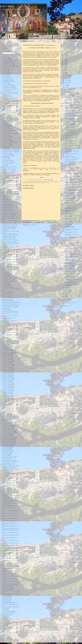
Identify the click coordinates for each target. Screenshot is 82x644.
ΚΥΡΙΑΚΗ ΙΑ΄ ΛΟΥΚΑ (7, 395)
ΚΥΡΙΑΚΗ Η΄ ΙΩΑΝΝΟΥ (7, 384)
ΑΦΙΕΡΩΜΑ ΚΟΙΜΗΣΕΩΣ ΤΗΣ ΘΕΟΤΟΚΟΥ (11, 178)
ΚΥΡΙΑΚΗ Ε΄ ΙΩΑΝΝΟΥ (7, 375)
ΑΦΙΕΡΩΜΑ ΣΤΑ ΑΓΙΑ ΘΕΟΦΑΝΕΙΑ (9, 213)
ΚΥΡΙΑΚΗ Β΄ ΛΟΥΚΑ (6, 363)
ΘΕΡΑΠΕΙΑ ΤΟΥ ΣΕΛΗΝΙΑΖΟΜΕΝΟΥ (10, 348)
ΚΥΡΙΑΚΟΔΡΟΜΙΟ (38, 183)
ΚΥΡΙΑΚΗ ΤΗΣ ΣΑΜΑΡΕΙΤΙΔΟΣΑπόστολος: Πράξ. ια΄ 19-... (72, 174)
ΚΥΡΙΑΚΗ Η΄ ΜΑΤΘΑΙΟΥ (7, 387)
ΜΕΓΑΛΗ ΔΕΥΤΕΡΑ (6, 450)
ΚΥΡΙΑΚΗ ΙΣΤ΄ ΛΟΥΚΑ (7, 413)
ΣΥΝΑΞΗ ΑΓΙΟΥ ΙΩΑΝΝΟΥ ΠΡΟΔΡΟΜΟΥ (10, 604)
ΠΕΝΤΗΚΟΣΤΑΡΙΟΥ (63, 39)
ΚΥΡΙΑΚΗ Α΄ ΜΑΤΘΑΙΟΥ (7, 360)
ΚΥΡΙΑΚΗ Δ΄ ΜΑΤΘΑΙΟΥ (7, 374)
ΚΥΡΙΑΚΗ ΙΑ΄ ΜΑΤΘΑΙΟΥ (7, 397)
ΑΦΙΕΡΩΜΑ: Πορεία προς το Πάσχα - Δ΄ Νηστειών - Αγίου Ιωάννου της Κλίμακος (10, 239)
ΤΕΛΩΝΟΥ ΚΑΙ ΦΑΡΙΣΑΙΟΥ (8, 611)
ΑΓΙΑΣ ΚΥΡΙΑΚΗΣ (6, 76)
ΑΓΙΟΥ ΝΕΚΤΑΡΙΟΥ (6, 125)
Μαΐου (66, 87)
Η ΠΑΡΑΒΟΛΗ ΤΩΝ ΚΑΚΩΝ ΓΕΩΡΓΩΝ (10, 342)
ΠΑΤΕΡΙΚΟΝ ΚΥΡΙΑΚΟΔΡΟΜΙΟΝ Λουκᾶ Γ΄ (11, 513)
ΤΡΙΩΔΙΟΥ (70, 39)
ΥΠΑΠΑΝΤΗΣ (5, 631)
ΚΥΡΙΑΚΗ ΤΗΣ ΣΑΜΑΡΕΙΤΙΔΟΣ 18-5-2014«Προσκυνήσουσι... (71, 168)
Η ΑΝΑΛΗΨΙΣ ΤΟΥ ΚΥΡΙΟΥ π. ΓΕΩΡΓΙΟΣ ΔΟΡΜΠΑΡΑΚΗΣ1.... (71, 124)
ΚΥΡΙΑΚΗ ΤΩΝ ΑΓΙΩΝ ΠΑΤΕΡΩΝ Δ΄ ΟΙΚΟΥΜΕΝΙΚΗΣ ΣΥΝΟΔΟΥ (9, 442)
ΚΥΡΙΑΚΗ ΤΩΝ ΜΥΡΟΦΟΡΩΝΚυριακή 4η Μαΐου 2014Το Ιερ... (72, 263)
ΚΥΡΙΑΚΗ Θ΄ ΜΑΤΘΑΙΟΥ (7, 390)
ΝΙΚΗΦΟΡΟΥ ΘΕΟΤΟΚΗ (7, 474)
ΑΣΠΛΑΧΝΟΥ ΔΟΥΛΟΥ (7, 163)
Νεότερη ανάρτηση (28, 222)
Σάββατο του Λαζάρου (6, 600)
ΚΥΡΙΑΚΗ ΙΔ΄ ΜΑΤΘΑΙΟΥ (7, 406)
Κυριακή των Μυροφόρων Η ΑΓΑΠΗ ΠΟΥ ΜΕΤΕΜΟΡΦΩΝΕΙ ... (72, 285)
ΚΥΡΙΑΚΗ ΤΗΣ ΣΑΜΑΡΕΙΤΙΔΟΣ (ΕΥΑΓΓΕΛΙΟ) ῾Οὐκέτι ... (71, 162)
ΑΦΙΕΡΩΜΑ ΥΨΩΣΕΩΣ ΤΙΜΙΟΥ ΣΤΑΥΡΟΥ (10, 218)
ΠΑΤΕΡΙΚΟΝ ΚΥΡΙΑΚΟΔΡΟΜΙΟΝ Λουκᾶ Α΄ (11, 508)
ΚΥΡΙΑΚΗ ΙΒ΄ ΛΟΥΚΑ (7, 398)
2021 (64, 62)
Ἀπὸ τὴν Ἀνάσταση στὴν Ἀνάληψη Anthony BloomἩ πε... (71, 141)
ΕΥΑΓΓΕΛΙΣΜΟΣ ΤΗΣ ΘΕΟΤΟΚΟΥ (9, 307)
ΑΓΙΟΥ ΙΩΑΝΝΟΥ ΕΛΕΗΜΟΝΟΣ (9, 112)
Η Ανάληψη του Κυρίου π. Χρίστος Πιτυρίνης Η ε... (70, 154)
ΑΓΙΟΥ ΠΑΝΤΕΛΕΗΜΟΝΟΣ (8, 130)
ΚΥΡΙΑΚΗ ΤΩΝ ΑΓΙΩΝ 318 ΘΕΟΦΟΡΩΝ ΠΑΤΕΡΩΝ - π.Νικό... (71, 92)
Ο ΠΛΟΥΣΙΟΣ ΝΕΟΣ (6, 477)
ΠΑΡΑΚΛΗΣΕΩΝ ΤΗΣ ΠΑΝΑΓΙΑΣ (9, 487)
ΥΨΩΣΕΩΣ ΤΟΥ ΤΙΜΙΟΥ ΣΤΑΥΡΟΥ (9, 633)
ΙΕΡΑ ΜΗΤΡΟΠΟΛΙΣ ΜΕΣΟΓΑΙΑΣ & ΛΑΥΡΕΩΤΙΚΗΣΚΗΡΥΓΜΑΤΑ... (71, 251)
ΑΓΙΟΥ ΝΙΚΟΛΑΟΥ (6, 129)
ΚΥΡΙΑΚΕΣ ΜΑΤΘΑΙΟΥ (15, 39)
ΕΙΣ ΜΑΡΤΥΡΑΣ (5, 296)
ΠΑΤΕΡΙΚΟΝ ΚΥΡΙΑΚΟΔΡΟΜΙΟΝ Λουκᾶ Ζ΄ (11, 521)
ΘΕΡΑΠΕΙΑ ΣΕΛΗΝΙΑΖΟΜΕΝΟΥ (9, 346)
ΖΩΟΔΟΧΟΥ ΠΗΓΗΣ (6, 310)
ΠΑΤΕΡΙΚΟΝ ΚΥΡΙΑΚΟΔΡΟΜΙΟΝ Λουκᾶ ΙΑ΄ (11, 530)
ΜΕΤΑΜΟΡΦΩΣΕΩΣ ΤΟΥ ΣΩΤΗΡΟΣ (9, 462)
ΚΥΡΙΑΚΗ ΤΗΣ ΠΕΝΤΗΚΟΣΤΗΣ (8, 433)
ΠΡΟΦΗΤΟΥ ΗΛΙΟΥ (6, 597)
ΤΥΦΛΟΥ (4, 627)
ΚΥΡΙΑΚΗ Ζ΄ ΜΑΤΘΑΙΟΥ (7, 383)
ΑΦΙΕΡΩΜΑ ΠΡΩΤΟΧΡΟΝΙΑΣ (8, 212)
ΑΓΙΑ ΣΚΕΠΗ (5, 68)
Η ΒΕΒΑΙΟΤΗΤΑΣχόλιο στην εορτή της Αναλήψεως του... (71, 135)
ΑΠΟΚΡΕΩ (4, 149)
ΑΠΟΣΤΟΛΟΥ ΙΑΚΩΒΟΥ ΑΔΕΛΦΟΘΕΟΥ (10, 152)
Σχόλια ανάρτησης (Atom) (32, 225)
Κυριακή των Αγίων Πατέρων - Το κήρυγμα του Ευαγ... (70, 89)
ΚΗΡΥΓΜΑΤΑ (7, 6)
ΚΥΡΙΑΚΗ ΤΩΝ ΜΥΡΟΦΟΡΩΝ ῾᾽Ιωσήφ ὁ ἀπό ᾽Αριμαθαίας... (72, 280)
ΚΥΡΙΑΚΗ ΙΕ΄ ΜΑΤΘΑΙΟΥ (7, 409)
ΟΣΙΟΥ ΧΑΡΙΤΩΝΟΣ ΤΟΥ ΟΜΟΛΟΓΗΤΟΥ (10, 482)
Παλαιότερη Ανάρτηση (54, 222)
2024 (64, 57)
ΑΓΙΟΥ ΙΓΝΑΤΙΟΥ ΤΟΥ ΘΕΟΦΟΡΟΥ (9, 111)
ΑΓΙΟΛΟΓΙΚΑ (56, 39)
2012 (64, 296)
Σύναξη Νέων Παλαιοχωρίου (71, 49)
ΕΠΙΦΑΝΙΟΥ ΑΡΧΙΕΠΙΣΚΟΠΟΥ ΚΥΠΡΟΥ (10, 302)
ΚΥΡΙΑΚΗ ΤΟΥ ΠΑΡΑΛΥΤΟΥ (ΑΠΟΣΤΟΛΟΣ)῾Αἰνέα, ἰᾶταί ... (70, 208)
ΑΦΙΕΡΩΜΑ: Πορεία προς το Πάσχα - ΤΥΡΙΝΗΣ (11, 270)
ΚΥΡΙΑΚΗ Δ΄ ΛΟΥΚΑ (6, 372)
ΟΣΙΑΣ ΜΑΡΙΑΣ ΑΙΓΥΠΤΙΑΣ (8, 481)
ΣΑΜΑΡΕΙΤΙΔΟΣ (6, 601)
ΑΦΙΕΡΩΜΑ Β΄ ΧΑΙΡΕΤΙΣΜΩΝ (8, 170)
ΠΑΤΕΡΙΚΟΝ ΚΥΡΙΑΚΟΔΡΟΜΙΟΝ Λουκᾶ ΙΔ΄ (11, 538)
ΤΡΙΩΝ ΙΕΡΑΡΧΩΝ (6, 624)
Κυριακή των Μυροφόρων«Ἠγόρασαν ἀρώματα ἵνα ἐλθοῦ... (71, 257)
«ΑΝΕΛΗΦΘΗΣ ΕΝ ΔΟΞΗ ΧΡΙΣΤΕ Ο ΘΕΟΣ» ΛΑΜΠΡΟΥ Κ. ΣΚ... (71, 127)
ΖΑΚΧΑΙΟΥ (5, 308)
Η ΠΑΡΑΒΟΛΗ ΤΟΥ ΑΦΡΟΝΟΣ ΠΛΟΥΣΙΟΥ (10, 330)
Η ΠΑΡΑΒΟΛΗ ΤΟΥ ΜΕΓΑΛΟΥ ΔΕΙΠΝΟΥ (10, 335)
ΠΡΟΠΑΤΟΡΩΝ (5, 595)
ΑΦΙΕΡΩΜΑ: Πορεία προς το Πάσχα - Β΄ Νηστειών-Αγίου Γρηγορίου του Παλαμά (10, 234)
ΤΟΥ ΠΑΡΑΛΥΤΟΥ (6, 619)
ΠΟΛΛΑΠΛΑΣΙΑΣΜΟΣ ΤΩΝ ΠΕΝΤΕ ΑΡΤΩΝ (11, 591)
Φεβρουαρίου (67, 291)
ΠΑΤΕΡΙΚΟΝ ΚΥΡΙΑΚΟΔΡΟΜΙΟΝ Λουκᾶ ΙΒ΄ (11, 533)
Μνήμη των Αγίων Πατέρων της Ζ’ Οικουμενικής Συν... (70, 106)
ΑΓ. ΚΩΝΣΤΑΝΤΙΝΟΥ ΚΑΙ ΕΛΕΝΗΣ (9, 67)
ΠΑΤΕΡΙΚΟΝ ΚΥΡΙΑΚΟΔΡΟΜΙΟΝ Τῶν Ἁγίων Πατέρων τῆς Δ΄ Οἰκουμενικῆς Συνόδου (11, 584)
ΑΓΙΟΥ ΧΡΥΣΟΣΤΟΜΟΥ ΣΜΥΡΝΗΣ (9, 143)
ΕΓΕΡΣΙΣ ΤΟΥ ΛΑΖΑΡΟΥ (7, 295)
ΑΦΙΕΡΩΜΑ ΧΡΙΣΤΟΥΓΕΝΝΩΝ (8, 223)
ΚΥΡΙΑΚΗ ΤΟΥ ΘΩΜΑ (7, 434)
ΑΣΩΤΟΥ (4, 165)
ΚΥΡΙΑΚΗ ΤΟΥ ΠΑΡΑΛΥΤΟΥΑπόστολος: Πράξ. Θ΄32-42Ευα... (72, 216)
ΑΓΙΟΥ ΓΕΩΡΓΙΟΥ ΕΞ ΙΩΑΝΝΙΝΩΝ (9, 98)
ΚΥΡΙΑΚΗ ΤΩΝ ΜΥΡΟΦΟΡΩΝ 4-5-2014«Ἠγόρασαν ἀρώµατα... (71, 249)
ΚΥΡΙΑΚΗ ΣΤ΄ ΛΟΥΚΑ (7, 428)
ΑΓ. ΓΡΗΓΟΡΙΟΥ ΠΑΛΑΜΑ (7, 64)
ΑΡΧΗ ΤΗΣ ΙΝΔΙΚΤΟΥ (7, 160)
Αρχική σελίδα (40, 222)
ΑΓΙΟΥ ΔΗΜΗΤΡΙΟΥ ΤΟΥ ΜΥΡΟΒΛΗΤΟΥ (10, 105)
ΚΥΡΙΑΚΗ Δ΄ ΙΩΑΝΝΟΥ (7, 371)
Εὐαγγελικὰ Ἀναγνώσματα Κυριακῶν (9, 304)
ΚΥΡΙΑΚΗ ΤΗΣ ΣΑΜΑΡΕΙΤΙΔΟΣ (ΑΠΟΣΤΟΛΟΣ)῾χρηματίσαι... (71, 165)
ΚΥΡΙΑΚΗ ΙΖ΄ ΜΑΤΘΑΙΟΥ (7, 412)
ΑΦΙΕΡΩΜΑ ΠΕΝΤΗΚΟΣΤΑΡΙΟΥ (9, 185)
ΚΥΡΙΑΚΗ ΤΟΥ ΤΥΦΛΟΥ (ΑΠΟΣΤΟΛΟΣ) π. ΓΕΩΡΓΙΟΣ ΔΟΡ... (71, 157)
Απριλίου (66, 288)
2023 (64, 59)
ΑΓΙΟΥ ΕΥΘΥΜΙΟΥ (6, 109)
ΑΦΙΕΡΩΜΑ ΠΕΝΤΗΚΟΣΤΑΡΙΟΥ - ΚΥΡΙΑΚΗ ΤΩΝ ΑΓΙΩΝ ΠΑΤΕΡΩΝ (11, 205)
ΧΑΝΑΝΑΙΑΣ (5, 637)
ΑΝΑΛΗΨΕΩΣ (5, 147)
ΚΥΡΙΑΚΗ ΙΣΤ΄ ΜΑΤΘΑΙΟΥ (8, 415)
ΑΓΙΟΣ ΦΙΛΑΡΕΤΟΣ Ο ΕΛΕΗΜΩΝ (9, 89)
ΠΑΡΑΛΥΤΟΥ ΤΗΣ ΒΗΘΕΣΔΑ (8, 490)
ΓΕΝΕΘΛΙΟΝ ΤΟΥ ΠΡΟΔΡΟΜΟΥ (9, 278)
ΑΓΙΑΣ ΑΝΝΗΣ (5, 71)
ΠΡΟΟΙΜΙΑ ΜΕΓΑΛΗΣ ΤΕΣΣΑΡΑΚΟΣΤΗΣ (10, 594)
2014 (64, 74)
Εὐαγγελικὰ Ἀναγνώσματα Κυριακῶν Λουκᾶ (10, 305)
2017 (64, 69)
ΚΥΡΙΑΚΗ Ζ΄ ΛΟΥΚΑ (6, 381)
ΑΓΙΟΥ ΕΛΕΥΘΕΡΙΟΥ (6, 108)
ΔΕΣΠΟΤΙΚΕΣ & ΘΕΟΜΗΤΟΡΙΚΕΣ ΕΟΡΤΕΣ (45, 39)
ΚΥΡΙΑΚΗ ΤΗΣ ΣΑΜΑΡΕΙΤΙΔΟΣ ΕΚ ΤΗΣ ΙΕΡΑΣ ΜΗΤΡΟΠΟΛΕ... (71, 193)
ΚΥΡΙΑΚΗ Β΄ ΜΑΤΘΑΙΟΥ (7, 365)
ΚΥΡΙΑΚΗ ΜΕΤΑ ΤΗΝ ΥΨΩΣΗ (8, 418)
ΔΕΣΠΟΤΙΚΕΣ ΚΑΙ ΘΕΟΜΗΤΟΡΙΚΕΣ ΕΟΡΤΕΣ (11, 289)
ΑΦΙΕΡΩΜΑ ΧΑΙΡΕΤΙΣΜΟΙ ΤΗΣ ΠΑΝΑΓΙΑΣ (11, 221)
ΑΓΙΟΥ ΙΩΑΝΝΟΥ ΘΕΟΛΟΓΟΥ (8, 114)
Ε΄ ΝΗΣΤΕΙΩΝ (5, 293)
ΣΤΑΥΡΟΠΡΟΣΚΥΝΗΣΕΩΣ (7, 603)
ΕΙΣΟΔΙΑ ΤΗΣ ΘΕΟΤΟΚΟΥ (7, 298)
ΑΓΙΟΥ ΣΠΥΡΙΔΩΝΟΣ (7, 136)
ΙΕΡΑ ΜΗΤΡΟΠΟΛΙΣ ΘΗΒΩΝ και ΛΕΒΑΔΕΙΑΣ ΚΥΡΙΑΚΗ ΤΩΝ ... (71, 277)
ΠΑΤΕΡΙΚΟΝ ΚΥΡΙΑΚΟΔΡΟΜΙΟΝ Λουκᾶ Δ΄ (11, 516)
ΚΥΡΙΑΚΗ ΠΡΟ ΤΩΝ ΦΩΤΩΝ (8, 424)
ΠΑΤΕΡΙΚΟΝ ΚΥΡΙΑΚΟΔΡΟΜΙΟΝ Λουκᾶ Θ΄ (11, 526)
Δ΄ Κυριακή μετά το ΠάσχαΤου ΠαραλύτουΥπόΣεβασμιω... (70, 227)
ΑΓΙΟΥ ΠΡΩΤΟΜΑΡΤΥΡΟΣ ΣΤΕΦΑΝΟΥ (10, 133)
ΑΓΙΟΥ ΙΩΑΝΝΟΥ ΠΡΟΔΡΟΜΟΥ (9, 116)
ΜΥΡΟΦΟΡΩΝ (5, 472)
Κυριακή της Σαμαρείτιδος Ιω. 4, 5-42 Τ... (72, 201)
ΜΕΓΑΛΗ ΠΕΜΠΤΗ (6, 453)
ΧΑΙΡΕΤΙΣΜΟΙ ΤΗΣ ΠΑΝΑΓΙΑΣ (8, 636)
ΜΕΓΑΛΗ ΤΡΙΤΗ (5, 456)
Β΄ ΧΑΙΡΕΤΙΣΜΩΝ (6, 274)
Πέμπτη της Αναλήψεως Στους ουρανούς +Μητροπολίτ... (70, 143)
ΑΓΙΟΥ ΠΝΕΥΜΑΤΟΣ (6, 132)
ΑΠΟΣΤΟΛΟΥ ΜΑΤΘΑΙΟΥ (7, 155)
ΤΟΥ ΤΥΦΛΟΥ (5, 621)
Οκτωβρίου (67, 79)
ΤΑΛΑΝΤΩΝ (5, 608)
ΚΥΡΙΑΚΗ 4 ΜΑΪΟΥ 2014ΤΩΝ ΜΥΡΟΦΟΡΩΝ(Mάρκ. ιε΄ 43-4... (71, 269)
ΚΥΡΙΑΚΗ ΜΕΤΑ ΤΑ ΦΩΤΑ (7, 416)
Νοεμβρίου (67, 77)
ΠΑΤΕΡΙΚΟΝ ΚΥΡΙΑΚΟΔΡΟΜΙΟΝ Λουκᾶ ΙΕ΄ (11, 540)
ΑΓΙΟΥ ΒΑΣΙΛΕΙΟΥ (6, 97)
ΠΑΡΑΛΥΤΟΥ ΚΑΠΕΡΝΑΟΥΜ (8, 488)
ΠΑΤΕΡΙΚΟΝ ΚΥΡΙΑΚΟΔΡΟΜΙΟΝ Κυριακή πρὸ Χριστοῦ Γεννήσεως (10, 506)
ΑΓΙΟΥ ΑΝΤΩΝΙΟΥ (6, 95)
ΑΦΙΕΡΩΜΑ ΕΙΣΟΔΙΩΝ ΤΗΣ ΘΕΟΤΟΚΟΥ (10, 174)
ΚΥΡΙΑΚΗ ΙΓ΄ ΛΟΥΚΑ (7, 401)
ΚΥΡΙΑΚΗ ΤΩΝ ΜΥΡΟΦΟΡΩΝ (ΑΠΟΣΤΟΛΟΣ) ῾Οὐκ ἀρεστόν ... (71, 282)
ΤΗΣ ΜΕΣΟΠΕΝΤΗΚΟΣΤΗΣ (8, 613)
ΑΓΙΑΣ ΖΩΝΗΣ (5, 74)
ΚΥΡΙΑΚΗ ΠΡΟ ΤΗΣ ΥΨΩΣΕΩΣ (8, 422)
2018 (64, 67)
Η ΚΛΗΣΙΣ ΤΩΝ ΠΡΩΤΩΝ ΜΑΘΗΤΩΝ (10, 328)
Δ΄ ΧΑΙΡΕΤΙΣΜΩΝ (6, 284)
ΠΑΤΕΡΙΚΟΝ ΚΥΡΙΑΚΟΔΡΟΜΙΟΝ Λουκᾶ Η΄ (11, 524)
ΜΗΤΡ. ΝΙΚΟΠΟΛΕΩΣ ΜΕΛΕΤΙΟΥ (9, 469)
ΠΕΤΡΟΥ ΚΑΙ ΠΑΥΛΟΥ (7, 590)
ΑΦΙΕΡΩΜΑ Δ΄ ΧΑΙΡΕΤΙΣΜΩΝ (8, 173)
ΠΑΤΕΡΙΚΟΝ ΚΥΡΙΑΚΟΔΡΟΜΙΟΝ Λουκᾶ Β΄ (11, 511)
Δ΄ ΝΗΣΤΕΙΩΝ (5, 283)
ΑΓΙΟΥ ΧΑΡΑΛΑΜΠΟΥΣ (7, 141)
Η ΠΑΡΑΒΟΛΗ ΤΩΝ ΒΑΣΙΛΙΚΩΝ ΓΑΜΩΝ (10, 340)
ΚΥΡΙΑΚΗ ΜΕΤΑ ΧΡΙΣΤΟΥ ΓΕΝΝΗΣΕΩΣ (10, 419)
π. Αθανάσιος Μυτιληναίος (7, 484)
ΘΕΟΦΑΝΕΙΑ (5, 345)
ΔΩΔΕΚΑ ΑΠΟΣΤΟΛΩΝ (7, 292)
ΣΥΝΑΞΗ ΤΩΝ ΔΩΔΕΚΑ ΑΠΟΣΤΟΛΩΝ (10, 607)
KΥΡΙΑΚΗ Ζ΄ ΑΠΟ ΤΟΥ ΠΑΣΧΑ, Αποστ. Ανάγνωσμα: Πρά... (72, 97)
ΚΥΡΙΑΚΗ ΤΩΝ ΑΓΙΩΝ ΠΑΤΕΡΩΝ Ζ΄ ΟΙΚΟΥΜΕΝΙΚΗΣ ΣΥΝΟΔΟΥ (9, 444)
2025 (64, 56)
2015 (64, 72)
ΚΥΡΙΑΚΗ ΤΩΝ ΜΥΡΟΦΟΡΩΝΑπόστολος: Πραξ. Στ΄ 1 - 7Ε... (72, 260)
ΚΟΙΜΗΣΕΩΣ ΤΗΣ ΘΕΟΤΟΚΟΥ (8, 352)
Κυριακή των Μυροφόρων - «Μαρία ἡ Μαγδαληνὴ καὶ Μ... (71, 271)
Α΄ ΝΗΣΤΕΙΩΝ (5, 58)
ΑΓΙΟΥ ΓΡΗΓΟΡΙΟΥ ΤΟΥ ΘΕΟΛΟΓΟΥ (9, 104)
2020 (64, 64)
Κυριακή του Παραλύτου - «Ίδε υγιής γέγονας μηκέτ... (71, 233)
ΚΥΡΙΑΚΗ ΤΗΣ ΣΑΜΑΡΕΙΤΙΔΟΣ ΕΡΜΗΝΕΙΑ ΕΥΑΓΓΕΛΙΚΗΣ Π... (71, 203)
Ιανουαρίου (67, 293)
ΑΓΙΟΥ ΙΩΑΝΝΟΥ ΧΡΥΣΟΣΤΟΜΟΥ (9, 117)
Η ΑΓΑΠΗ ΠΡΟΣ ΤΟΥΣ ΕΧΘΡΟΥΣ (9, 311)
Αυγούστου (67, 82)
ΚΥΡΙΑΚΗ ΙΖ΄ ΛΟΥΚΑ (7, 410)
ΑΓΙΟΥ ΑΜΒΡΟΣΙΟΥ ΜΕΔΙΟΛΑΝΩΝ (9, 94)
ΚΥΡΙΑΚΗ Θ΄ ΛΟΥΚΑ (6, 389)
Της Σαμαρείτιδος (5, 616)
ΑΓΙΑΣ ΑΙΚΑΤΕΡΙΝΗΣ (7, 70)
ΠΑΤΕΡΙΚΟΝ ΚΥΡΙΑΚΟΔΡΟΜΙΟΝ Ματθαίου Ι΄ (11, 566)
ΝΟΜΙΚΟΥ (4, 475)
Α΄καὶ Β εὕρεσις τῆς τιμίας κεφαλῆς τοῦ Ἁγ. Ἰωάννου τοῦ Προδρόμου (10, 62)
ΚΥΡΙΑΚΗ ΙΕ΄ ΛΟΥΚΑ (7, 407)
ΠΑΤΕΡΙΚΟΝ (5, 491)
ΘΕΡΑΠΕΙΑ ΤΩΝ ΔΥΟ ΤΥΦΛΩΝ (8, 349)
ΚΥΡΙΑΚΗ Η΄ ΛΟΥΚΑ (6, 386)
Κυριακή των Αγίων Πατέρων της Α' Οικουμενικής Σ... (71, 100)
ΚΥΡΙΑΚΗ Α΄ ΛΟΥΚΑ (6, 358)
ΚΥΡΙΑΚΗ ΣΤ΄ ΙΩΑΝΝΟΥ (7, 427)
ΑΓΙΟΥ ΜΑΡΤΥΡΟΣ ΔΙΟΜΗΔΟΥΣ (9, 120)
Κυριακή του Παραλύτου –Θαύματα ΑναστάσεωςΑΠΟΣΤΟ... (71, 222)
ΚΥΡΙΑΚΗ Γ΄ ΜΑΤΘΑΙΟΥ (7, 369)
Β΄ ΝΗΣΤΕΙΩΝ (5, 272)
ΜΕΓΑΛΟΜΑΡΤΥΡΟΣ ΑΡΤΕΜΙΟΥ (9, 460)
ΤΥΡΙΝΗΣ (4, 625)
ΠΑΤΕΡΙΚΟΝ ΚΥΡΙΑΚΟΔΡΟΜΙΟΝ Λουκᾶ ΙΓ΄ (11, 535)
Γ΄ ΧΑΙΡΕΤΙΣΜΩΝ (6, 277)
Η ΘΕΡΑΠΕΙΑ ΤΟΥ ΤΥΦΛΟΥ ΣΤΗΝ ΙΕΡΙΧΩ (10, 326)
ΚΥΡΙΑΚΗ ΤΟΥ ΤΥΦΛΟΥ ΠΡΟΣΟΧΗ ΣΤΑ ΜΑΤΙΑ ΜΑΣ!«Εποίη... (71, 160)
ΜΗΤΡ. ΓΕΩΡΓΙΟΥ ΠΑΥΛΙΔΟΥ (8, 467)
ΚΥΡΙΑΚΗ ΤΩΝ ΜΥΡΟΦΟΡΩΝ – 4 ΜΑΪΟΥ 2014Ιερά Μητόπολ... (71, 266)
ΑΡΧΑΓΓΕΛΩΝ (5, 159)
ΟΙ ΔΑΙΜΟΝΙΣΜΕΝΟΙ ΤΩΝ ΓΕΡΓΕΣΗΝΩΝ (10, 478)
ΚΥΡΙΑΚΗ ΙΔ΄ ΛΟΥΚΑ (7, 404)
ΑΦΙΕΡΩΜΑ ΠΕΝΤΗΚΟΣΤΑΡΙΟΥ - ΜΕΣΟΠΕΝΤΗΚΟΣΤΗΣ (9, 210)
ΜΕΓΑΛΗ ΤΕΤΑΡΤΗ (6, 454)
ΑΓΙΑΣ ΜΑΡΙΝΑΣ (6, 77)
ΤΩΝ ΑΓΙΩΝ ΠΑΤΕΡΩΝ (7, 628)
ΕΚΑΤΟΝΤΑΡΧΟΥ (6, 299)
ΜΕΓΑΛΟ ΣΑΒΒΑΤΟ (6, 459)
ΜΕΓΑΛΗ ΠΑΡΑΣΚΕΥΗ (7, 451)
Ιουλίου (66, 84)
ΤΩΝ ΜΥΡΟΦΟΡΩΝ (6, 630)
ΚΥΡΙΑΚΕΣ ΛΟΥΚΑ (32, 39)
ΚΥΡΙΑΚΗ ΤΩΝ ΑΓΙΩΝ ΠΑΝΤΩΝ (9, 437)
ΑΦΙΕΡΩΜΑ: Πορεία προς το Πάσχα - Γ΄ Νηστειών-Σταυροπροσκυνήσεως (10, 237)
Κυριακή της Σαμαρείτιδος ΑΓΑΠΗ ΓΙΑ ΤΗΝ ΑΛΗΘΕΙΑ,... (71, 190)
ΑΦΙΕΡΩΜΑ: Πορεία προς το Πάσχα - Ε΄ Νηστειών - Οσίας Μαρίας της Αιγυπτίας (10, 242)
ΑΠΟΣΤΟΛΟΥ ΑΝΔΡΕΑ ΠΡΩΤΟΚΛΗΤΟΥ (10, 150)
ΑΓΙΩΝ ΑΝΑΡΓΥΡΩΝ (6, 144)
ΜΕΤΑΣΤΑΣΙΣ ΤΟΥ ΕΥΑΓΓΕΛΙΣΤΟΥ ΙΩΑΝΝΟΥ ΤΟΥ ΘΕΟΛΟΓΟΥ (9, 464)
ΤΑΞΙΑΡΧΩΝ (5, 610)
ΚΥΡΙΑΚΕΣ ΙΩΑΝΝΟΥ (24, 39)
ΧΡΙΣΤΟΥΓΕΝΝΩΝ (6, 639)
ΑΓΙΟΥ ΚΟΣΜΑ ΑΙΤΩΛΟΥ (7, 119)
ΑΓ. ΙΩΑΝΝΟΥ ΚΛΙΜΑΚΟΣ (8, 65)
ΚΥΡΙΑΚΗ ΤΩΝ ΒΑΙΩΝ (7, 446)
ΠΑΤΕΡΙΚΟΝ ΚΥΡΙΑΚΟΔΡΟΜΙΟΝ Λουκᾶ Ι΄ (10, 529)
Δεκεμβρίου (67, 76)
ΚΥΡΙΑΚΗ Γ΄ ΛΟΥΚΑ (6, 368)
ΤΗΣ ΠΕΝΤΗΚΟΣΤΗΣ (6, 614)
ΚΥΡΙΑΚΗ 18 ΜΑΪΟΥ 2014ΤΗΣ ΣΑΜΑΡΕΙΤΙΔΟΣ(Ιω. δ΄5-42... (70, 182)
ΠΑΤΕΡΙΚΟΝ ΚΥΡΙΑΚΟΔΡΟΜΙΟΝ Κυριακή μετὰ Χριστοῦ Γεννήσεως (10, 501)
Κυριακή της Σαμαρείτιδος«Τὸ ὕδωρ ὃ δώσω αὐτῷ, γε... (71, 170)
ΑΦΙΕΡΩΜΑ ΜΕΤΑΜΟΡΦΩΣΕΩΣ (9, 181)
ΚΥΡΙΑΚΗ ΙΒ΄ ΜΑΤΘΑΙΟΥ (7, 400)
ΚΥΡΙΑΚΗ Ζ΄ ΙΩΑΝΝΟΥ (39, 181)
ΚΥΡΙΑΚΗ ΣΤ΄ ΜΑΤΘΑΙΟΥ (7, 430)
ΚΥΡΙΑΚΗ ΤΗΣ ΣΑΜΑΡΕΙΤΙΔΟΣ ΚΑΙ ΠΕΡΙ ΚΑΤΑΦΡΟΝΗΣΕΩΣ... (71, 198)
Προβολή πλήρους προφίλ (7, 48)
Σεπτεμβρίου (67, 81)
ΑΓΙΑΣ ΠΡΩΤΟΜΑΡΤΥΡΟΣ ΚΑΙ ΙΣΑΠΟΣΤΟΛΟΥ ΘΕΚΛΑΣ (8, 81)
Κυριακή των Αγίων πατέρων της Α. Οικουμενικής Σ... (71, 103)
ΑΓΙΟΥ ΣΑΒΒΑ (5, 135)
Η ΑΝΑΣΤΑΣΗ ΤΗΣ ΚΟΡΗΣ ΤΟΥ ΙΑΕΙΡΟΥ (10, 313)
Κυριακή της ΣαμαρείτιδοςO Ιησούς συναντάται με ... (71, 196)
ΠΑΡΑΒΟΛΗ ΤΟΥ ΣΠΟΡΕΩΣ (8, 485)
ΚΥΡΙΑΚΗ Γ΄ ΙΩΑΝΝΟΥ (7, 366)
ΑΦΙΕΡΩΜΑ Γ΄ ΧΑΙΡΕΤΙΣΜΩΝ (8, 171)
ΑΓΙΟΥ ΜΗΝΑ (5, 123)
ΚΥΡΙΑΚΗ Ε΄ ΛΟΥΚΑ (6, 377)
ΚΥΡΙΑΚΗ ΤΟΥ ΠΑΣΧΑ (7, 436)
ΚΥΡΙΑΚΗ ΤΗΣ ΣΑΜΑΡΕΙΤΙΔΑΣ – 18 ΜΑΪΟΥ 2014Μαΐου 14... (71, 180)
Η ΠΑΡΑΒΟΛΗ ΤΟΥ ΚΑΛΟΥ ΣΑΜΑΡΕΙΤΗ (10, 332)
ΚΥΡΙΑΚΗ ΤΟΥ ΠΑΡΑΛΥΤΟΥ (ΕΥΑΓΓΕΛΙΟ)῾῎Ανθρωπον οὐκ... (71, 211)
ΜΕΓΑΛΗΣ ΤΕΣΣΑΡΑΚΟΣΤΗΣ (8, 457)
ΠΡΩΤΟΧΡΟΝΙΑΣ (6, 598)
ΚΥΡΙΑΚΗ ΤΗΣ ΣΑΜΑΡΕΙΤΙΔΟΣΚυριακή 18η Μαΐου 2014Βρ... (72, 177)
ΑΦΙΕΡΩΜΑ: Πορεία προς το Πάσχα (9, 225)
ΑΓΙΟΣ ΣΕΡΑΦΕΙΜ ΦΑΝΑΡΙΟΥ (8, 87)
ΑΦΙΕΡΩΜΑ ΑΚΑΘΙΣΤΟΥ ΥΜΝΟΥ (9, 168)
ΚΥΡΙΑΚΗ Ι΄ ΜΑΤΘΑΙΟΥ (7, 394)
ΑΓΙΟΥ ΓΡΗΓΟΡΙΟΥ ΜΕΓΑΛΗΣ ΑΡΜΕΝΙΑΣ (11, 101)
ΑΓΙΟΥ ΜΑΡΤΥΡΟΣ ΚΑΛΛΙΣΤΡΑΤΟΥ (9, 122)
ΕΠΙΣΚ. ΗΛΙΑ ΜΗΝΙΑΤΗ (7, 301)
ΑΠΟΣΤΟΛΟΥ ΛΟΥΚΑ (7, 153)
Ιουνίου (66, 86)
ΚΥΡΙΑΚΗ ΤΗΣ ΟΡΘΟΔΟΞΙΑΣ (8, 431)
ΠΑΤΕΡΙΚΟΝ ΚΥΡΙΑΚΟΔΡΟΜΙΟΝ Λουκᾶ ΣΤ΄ (11, 543)
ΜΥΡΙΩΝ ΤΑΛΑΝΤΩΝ (7, 470)
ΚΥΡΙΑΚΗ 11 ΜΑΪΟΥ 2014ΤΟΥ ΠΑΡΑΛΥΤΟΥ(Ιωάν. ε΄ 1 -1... (70, 219)
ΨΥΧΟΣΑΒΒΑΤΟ (6, 640)
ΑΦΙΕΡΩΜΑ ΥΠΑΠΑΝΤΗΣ (7, 217)
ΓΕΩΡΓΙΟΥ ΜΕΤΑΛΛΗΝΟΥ (8, 281)
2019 (64, 66)
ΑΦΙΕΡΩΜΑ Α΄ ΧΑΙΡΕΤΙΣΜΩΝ (8, 166)
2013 (64, 295)
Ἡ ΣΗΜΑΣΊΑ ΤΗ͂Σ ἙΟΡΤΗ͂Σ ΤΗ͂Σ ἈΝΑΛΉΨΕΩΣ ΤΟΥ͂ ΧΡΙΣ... (71, 130)
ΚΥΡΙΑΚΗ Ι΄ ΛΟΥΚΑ (6, 392)
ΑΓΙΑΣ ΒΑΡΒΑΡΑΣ (6, 73)
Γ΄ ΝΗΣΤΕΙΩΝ (5, 275)
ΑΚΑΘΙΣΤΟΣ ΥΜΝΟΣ (6, 146)
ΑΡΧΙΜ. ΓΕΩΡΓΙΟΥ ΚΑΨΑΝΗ (8, 162)
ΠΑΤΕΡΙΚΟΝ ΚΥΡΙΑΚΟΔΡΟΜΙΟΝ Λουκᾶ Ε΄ (11, 518)
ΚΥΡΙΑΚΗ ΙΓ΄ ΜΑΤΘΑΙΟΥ (7, 403)
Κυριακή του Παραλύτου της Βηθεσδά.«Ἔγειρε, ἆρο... (70, 214)
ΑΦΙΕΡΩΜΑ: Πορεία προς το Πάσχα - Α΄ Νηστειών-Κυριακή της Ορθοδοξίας (10, 227)
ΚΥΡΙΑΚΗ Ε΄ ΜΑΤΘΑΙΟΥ (7, 378)
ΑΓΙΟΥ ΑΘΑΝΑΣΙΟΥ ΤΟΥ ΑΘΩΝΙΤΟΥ (9, 92)
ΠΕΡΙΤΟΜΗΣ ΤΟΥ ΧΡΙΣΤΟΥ (8, 588)
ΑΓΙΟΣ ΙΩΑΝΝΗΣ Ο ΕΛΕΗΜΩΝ (8, 86)
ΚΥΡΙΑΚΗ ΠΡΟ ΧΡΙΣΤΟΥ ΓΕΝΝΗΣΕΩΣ (10, 425)
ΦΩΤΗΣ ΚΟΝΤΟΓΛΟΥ (6, 634)
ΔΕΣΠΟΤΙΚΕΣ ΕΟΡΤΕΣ (7, 288)
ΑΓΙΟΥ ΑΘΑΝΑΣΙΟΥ (6, 91)
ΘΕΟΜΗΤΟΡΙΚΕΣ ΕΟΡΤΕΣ (7, 343)
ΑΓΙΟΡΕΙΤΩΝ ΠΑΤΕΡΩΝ (7, 84)
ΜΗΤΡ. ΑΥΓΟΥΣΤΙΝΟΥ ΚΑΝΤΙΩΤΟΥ (9, 466)
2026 (64, 54)
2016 (64, 71)
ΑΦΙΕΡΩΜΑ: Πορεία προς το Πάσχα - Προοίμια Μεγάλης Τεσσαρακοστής (11, 263)
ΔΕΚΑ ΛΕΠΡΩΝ (5, 286)
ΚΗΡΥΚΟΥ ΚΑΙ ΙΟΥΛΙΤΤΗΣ (8, 351)
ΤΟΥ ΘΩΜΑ (5, 618)
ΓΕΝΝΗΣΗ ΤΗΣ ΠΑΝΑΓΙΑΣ (8, 280)
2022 (64, 61)
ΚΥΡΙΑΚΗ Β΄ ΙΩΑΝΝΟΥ (7, 361)
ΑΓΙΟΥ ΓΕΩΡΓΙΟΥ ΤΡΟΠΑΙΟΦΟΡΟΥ (9, 100)
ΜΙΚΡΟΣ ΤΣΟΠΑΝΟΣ (8, 46)
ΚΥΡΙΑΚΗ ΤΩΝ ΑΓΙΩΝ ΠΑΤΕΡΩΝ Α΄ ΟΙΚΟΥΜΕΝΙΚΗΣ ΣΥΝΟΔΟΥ (9, 439)
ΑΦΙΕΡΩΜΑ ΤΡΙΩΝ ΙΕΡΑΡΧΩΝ (8, 215)
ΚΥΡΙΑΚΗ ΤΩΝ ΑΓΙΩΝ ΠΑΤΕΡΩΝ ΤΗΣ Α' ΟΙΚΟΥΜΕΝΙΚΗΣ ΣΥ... (72, 95)
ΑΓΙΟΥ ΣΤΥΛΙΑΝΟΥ (6, 138)
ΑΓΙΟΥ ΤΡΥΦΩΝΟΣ (6, 139)
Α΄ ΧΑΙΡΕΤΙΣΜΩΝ (6, 60)
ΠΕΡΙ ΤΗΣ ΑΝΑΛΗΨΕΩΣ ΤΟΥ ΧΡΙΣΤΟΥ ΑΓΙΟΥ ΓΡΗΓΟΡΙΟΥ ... (71, 133)
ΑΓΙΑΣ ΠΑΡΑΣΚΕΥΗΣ (7, 79)
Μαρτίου (66, 289)
